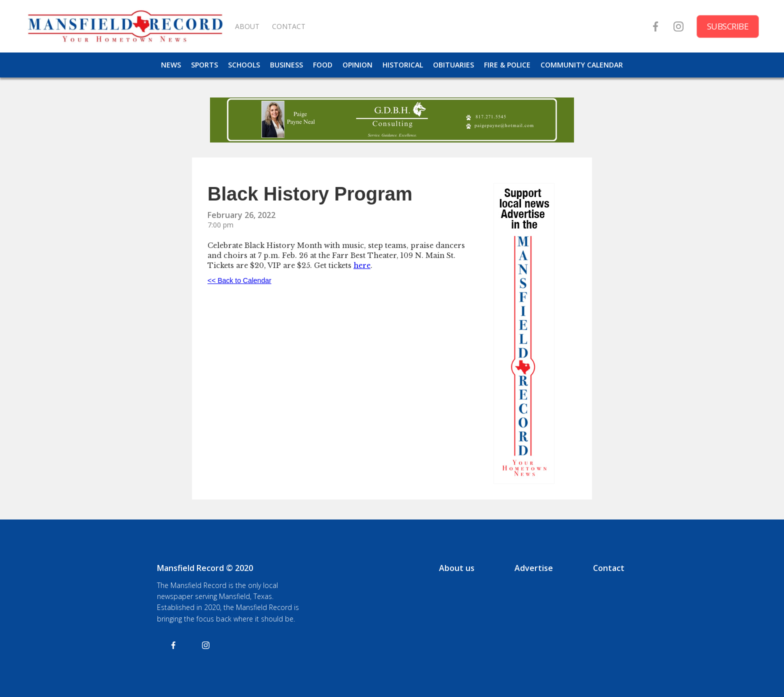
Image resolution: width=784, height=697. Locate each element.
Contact (609, 568)
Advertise (534, 568)
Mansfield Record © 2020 (205, 568)
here (362, 265)
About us (457, 568)
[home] (125, 26)
